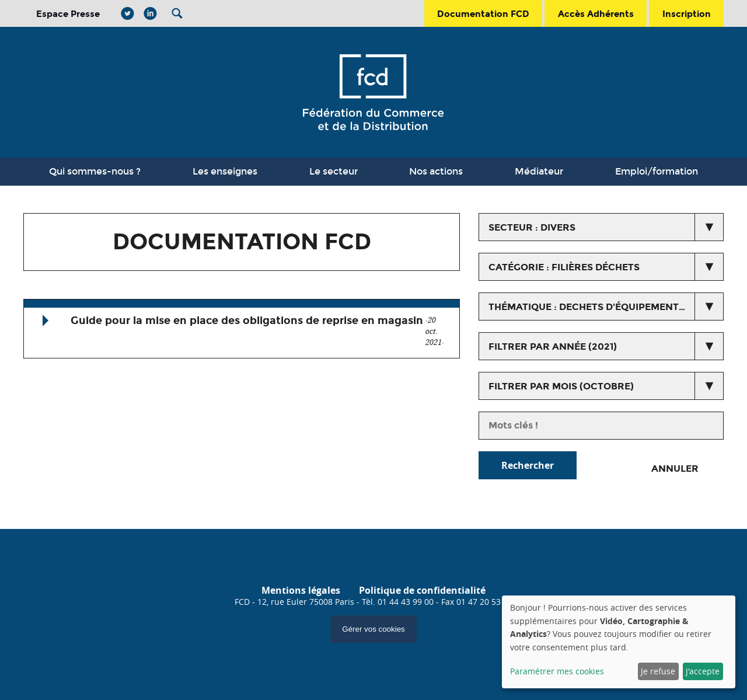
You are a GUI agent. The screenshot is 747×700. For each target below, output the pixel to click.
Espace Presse (68, 14)
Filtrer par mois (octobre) (561, 386)
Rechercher (528, 465)
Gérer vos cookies (373, 629)
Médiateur (539, 171)
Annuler (675, 469)
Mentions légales (301, 590)
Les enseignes (225, 171)
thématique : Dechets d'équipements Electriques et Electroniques (606, 307)
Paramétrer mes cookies (557, 671)
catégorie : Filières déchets (564, 267)
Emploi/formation (657, 171)
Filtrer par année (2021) (553, 346)
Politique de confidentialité (422, 590)
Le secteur (334, 171)
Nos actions (436, 171)
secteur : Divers (532, 227)
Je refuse (658, 671)
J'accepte (703, 671)
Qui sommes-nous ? (95, 171)
